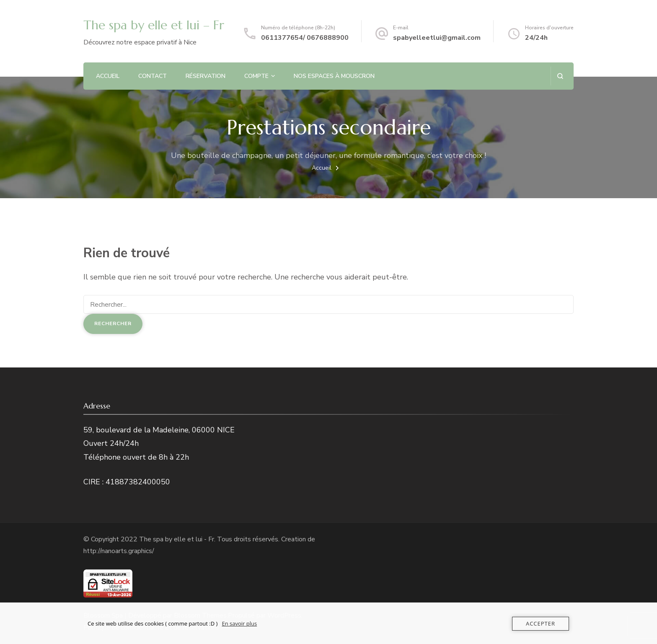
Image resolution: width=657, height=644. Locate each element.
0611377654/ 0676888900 (305, 38)
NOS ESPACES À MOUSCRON (334, 76)
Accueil (108, 76)
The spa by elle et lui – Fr (154, 25)
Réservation (206, 76)
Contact (153, 76)
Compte (256, 76)
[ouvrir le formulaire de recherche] (560, 76)
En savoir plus (239, 623)
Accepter (541, 623)
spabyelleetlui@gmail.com (437, 38)
